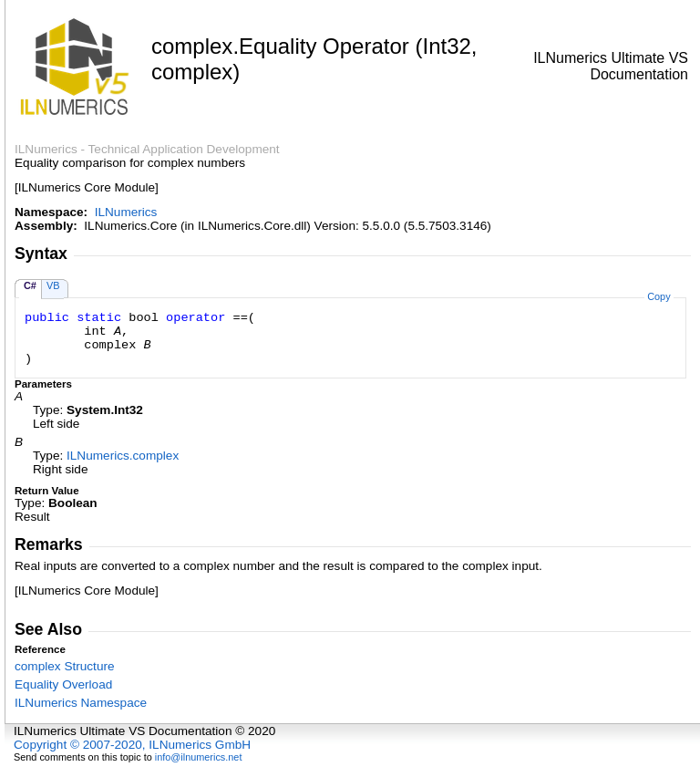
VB (53, 285)
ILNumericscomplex (123, 456)
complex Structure (65, 666)
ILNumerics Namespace (81, 703)
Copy (659, 296)
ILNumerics (126, 212)
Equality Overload (63, 684)
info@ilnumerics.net (199, 757)
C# (30, 285)
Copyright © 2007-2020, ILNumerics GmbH (132, 745)
